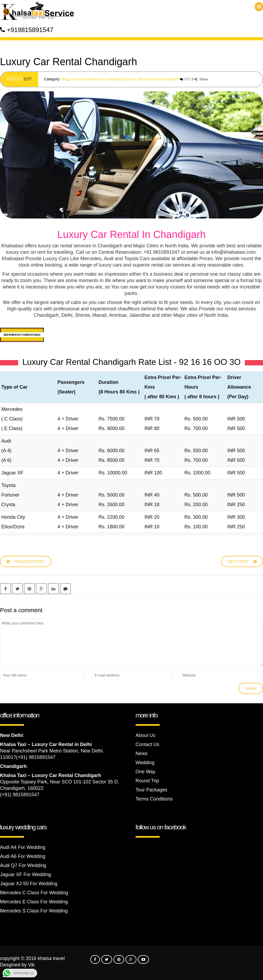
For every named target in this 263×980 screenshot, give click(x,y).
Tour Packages (152, 790)
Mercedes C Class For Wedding (34, 893)
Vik (31, 965)
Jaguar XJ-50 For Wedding (29, 884)
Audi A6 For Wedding (23, 856)
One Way (146, 772)
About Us (146, 735)
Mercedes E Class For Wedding (34, 902)
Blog (65, 79)
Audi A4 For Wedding (23, 847)
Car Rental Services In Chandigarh (97, 79)
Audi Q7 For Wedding (23, 865)
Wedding (145, 763)
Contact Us (148, 744)
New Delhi (11, 735)
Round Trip (147, 781)
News (142, 753)
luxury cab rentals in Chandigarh (153, 79)
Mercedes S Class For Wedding (34, 911)
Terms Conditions (154, 799)
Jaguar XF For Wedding (25, 874)
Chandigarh (13, 766)
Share (201, 79)
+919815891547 (30, 30)
